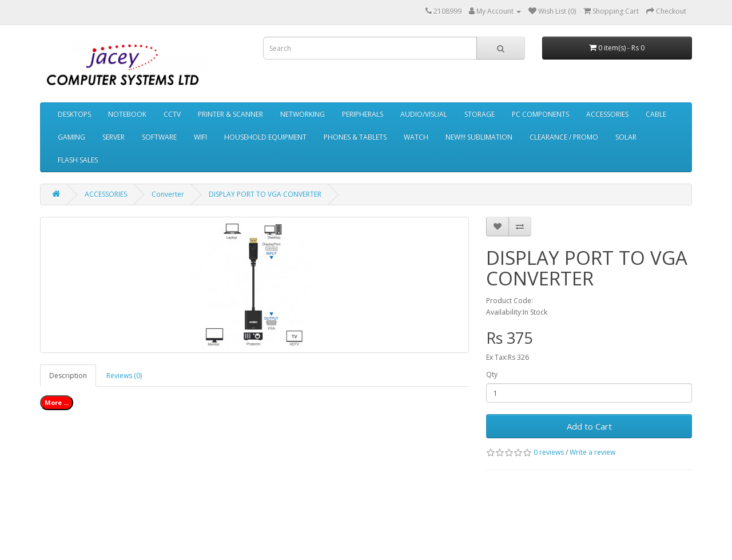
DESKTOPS (74, 114)
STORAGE (480, 114)
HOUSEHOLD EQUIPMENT (265, 137)
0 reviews (549, 452)
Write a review (592, 452)
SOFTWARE (159, 137)
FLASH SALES (78, 160)
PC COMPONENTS (540, 114)
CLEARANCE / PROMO (564, 137)
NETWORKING (303, 114)
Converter (168, 194)
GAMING (71, 137)
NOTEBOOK (127, 114)
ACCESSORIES (607, 114)
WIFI (200, 137)
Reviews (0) (124, 376)
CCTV (172, 114)
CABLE (656, 114)
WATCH (416, 137)
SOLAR (626, 137)
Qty (492, 374)
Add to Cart (589, 426)
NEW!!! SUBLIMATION (479, 137)
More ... (57, 402)
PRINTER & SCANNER (230, 114)
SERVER (114, 137)
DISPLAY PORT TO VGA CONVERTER (265, 194)
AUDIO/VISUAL (424, 114)
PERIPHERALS (363, 114)
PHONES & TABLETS (355, 137)
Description (68, 376)
